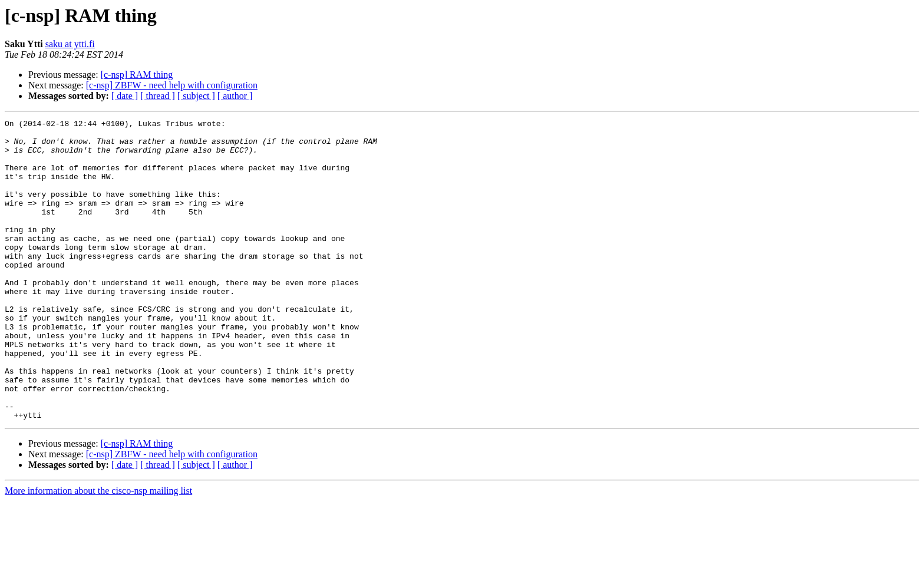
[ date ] (125, 96)
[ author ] (235, 96)
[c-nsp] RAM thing (137, 75)
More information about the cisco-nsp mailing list (98, 551)
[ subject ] (196, 96)
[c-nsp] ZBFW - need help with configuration (172, 85)
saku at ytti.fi (70, 44)
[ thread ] (158, 96)
